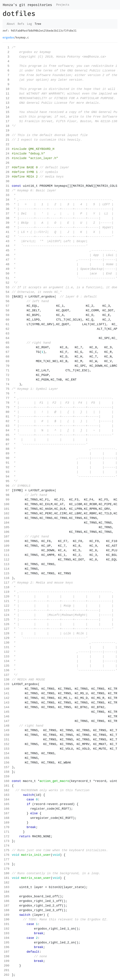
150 (7, 735)
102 (7, 513)
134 (7, 661)
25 (7, 158)
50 (7, 274)
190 (7, 920)
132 (7, 652)
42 (7, 237)
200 (7, 966)
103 (7, 518)
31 (7, 186)
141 (7, 693)
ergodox (8, 38)
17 (7, 121)
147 (7, 721)
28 (7, 172)
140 (7, 689)
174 (7, 846)
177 (7, 860)
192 (7, 929)
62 (7, 329)
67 (7, 352)
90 (7, 458)
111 (7, 555)
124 (7, 615)
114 (7, 569)
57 (7, 306)
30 (7, 181)
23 (7, 149)
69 (7, 361)
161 (7, 786)
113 (7, 564)
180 (7, 873)
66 (7, 347)
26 (7, 163)
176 (7, 855)
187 (7, 906)
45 (7, 251)
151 (7, 740)
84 (7, 430)
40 (7, 227)
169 (7, 823)
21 (7, 140)
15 (7, 112)
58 (7, 310)
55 (7, 297)
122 (7, 606)
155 (7, 758)
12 (7, 98)
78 (7, 403)
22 (7, 144)
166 (7, 809)
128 (7, 633)
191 (7, 924)
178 (7, 864)
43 (7, 241)
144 (7, 707)
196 (7, 947)
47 (7, 260)
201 (7, 970)
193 (7, 933)
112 (7, 560)
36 (7, 209)
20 (7, 135)
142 (7, 698)
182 (7, 883)
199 (7, 961)
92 (7, 467)
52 (7, 283)
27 (7, 167)
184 (7, 892)
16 (7, 117)
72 (7, 375)
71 (7, 370)
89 (7, 454)
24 (7, 154)
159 (7, 776)
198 (7, 956)
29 (7, 177)
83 (7, 426)
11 (7, 94)
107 (7, 537)
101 (7, 509)
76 (7, 394)
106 (7, 532)
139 (7, 684)
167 (7, 813)
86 (7, 440)
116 (7, 578)
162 (7, 790)
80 (7, 412)
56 (7, 301)
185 (7, 896)
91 (7, 463)
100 (7, 504)
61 (7, 324)
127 (7, 629)
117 (7, 583)
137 (7, 675)
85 (7, 435)
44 (7, 246)
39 (7, 223)
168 (7, 818)
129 (7, 638)
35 (7, 204)
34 (7, 200)
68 (7, 357)
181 (7, 878)
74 (7, 384)
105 (7, 527)
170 (7, 827)
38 (7, 218)
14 (7, 107)
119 (7, 592)
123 (7, 610)
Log (29, 24)
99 (7, 500)
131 (7, 647)
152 (7, 744)
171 (7, 832)
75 (7, 389)
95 (7, 481)
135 (7, 666)
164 (7, 800)
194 (7, 938)
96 (7, 486)
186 (7, 901)
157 (7, 767)
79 (7, 407)
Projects (63, 5)
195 (7, 943)
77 (7, 398)
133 (7, 657)
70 (7, 366)
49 (7, 269)
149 (7, 730)
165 (7, 804)
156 (7, 763)
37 (7, 214)
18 (7, 126)
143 (7, 703)
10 (7, 89)
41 (7, 232)
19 (7, 131)
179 (7, 869)
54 (7, 292)
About (11, 24)
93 (7, 472)
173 (7, 841)
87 (7, 444)
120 (7, 597)
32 (7, 191)
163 (7, 795)
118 (7, 587)
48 (7, 264)
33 (7, 195)
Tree (38, 24)
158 (7, 772)
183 (7, 887)
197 (7, 952)
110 (7, 550)
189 (7, 915)
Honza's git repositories (27, 5)
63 (7, 334)
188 (7, 910)
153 (7, 749)
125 (7, 620)
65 (7, 343)
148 (7, 726)
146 (7, 717)
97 (7, 490)
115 (7, 573)
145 (7, 712)
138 (7, 680)
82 (7, 421)
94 (7, 477)
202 (7, 975)
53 (7, 287)
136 (7, 670)
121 (7, 601)
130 (7, 643)
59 (7, 315)
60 (7, 320)
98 (7, 495)
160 (7, 781)
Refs (21, 24)
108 (7, 541)
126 (7, 624)
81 (7, 417)
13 (7, 103)
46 (7, 255)
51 (7, 278)
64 (7, 338)
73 (7, 380)
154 (7, 753)
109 (7, 546)
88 (7, 449)
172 (7, 836)
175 (7, 850)
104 (7, 523)
